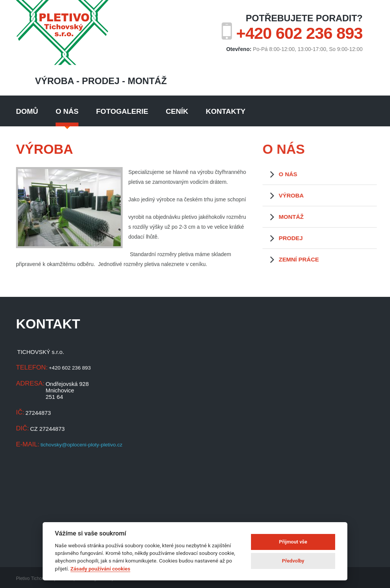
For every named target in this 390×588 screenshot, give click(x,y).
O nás (67, 111)
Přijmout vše (293, 542)
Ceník (177, 111)
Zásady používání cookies (100, 569)
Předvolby (293, 561)
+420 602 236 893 (299, 33)
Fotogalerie (122, 111)
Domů (27, 111)
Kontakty (225, 111)
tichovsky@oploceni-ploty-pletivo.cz (86, 445)
